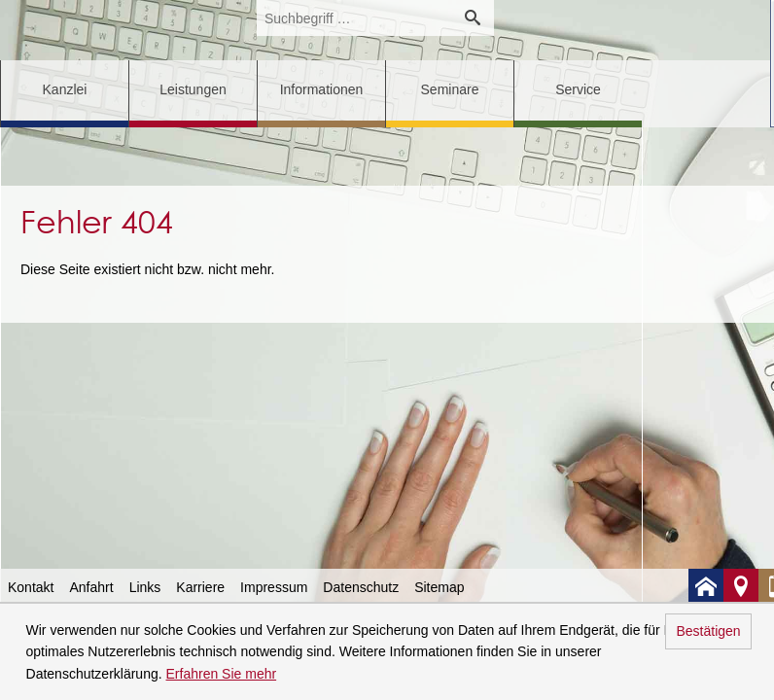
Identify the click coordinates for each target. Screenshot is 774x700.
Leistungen (193, 89)
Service (578, 89)
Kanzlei (65, 89)
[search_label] (354, 18)
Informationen (322, 89)
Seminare (450, 89)
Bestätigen (708, 631)
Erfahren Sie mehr (222, 674)
